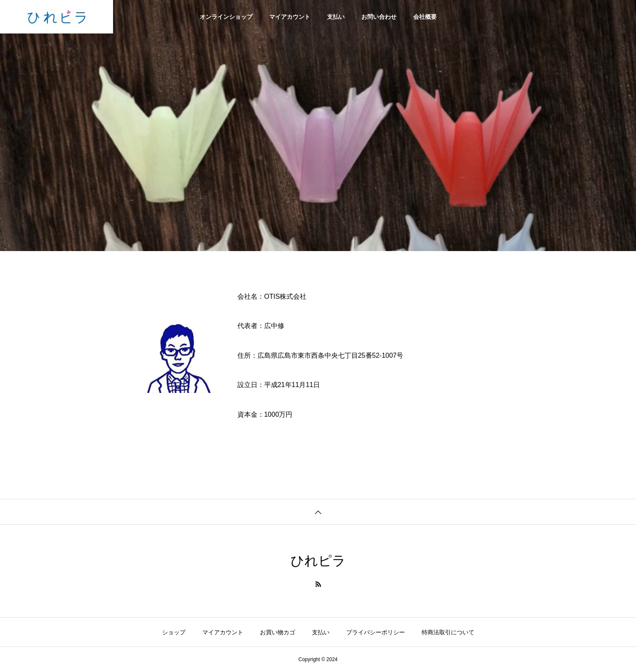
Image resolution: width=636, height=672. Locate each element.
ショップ (174, 632)
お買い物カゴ (278, 632)
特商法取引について (448, 632)
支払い (336, 17)
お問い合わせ (379, 17)
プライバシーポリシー (376, 632)
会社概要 (425, 17)
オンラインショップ (226, 17)
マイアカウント (290, 17)
